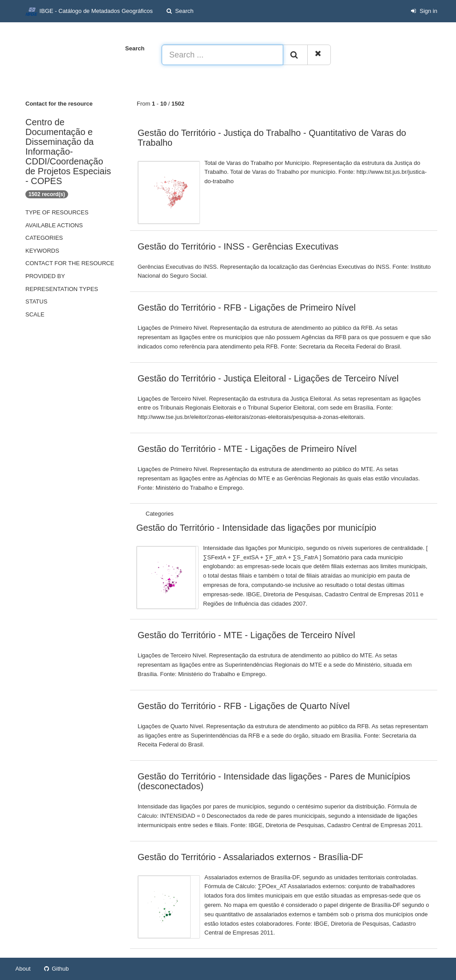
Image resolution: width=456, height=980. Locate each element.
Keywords (42, 251)
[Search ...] (222, 55)
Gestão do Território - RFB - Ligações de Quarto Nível (244, 706)
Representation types (62, 289)
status (36, 301)
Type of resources (57, 212)
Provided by (45, 276)
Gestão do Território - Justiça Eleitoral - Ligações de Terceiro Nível (268, 378)
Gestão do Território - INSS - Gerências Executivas (238, 246)
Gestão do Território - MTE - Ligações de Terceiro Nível (246, 635)
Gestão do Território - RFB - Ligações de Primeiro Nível (247, 308)
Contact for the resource (70, 263)
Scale (35, 314)
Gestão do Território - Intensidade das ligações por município (256, 528)
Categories (44, 238)
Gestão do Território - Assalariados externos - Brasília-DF (250, 857)
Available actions (54, 225)
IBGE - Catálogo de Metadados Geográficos (89, 12)
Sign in (424, 11)
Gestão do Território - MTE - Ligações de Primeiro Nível (247, 449)
